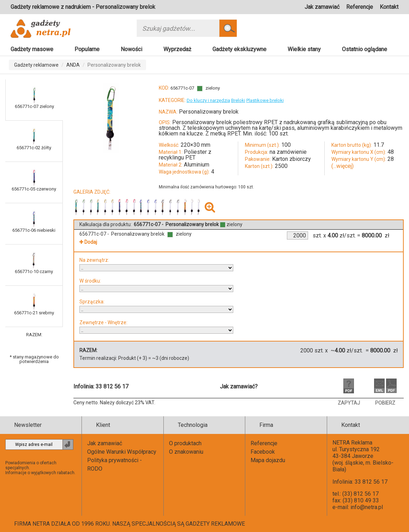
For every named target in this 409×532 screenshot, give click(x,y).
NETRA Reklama (352, 443)
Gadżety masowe (32, 49)
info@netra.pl (367, 507)
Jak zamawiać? (239, 386)
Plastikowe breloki (265, 100)
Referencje (360, 7)
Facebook (263, 452)
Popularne (87, 49)
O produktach (185, 443)
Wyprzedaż (177, 49)
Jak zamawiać (322, 7)
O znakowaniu (186, 452)
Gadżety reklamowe (36, 65)
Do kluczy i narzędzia (208, 100)
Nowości (131, 49)
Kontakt (389, 7)
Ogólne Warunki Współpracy (122, 452)
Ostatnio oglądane (365, 49)
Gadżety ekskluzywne (239, 49)
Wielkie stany (304, 49)
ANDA (73, 65)
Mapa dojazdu (268, 460)
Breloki (238, 100)
